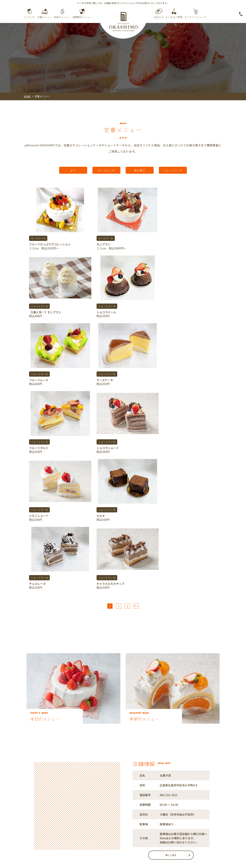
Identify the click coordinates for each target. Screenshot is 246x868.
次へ (136, 462)
